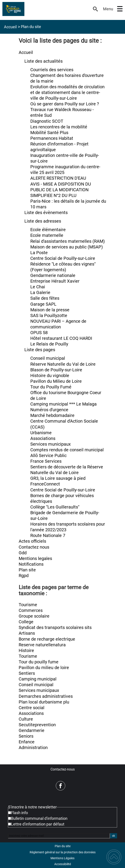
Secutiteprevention (37, 725)
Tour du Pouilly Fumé (51, 387)
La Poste (39, 253)
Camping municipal (38, 679)
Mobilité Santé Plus (49, 133)
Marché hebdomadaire (52, 415)
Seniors (26, 736)
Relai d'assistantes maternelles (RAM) (68, 241)
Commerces (31, 610)
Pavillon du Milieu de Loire (56, 381)
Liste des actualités (43, 61)
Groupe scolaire (34, 616)
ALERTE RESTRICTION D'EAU (58, 178)
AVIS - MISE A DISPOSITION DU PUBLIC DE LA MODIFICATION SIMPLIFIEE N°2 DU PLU (61, 190)
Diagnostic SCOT (47, 121)
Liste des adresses (43, 221)
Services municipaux (51, 444)
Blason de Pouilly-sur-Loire (56, 370)
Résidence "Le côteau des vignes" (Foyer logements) (63, 267)
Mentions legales (35, 559)
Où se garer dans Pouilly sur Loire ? (65, 104)
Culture (26, 719)
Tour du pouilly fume (39, 662)
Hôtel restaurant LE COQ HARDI (61, 338)
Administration (33, 748)
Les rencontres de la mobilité (59, 127)
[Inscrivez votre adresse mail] (59, 836)
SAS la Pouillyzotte (49, 316)
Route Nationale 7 (48, 536)
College (26, 622)
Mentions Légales (62, 858)
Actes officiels (32, 541)
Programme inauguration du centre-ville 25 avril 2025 (65, 170)
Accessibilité (63, 864)
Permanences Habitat (52, 138)
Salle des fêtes (45, 298)
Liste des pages (40, 350)
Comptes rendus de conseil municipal (67, 450)
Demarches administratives (46, 696)
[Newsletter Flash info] (10, 813)
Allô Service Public (48, 456)
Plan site (27, 570)
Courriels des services (52, 70)
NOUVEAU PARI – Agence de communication (58, 324)
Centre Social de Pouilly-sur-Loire (63, 258)
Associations (43, 438)
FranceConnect (45, 484)
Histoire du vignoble (50, 376)
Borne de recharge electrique (47, 639)
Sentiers (27, 673)
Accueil (10, 27)
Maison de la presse (50, 310)
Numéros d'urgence (49, 410)
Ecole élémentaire (48, 230)
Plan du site (63, 846)
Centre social (32, 708)
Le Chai (38, 287)
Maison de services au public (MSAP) (67, 247)
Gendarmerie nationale (53, 275)
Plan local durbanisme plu (44, 702)
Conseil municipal (48, 358)
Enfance (27, 742)
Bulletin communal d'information (39, 818)
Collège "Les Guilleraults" (55, 507)
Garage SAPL (43, 304)
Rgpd (24, 576)
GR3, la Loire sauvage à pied (58, 478)
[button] (120, 9)
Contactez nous (34, 547)
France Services (46, 461)
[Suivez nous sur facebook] (61, 786)
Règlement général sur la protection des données (63, 852)
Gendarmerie (32, 731)
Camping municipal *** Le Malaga (63, 404)
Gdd (23, 553)
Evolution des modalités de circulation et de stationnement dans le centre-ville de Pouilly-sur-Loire (67, 93)
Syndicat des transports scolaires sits (55, 628)
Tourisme (28, 605)
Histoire (26, 651)
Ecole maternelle (47, 235)
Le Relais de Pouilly (49, 344)
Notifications (31, 564)
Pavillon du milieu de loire (44, 668)
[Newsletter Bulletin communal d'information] (10, 818)
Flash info (19, 813)
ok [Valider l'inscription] (114, 836)
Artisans (27, 633)
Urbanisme (41, 433)
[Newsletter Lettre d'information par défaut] (10, 824)
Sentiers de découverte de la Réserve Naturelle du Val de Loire (67, 470)
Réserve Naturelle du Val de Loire (63, 364)
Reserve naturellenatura (42, 645)
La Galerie (40, 293)
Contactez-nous (63, 769)
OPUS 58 (39, 333)
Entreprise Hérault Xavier (55, 281)
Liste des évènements (46, 213)
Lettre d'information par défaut (38, 824)
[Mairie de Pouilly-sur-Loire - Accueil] (46, 9)
